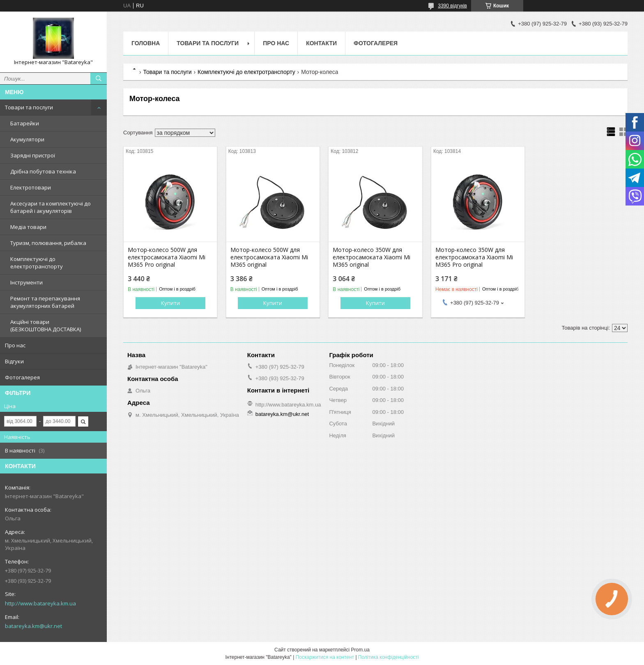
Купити (170, 303)
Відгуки (14, 361)
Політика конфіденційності (389, 657)
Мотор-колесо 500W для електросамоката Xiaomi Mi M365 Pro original (167, 257)
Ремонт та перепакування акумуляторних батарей (45, 302)
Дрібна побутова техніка (43, 171)
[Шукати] (99, 79)
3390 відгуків (452, 6)
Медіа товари (28, 227)
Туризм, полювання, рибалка (48, 243)
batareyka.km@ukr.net (33, 626)
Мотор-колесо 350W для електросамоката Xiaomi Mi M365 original (371, 257)
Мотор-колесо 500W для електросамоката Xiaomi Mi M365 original (269, 257)
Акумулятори (27, 139)
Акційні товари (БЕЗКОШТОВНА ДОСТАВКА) (46, 326)
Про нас (15, 345)
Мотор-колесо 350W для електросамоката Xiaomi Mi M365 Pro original (474, 257)
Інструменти (26, 282)
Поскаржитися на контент (325, 657)
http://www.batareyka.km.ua (40, 603)
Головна (146, 43)
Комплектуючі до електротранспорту (37, 263)
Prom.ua (360, 650)
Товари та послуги (29, 107)
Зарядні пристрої (33, 155)
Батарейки (25, 123)
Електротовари (31, 187)
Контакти (321, 43)
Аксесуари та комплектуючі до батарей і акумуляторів (51, 207)
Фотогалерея (22, 377)
